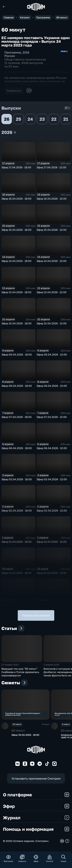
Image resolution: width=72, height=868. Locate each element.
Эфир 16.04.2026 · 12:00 (52, 199)
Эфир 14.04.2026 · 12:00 (52, 261)
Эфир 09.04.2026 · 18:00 (17, 355)
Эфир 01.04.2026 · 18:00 (16, 542)
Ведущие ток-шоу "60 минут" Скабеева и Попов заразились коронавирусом (20, 675)
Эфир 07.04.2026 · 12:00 (52, 417)
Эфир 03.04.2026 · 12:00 (52, 479)
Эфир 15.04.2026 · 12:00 (52, 230)
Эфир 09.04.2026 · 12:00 (52, 355)
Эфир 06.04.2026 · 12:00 (52, 448)
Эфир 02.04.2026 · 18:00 (17, 511)
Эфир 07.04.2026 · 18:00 (17, 417)
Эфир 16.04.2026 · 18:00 (16, 199)
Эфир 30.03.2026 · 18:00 (17, 604)
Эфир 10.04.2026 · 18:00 (16, 323)
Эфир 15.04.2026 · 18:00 (16, 230)
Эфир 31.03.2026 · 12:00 (52, 573)
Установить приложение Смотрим (36, 782)
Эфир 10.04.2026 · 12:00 (52, 323)
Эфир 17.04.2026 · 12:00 (51, 167)
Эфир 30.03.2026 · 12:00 (52, 604)
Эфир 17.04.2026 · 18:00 (16, 167)
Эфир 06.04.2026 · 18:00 (17, 448)
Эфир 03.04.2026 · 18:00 (17, 479)
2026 (15, 132)
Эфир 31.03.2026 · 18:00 (16, 573)
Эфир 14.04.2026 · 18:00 (16, 261)
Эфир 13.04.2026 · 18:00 (16, 292)
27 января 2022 (10, 667)
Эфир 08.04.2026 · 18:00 (17, 386)
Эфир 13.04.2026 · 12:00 (52, 292)
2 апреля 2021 (51, 667)
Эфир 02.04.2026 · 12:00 (52, 511)
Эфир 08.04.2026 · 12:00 (52, 386)
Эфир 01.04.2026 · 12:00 (52, 542)
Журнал (36, 821)
